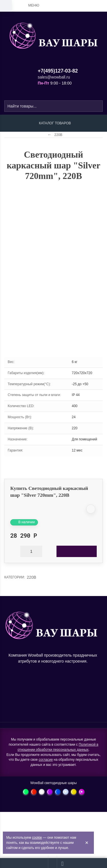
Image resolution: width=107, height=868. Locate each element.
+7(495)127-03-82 (58, 71)
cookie (37, 838)
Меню (34, 5)
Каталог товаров (55, 123)
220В (32, 577)
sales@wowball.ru (54, 77)
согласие (46, 760)
